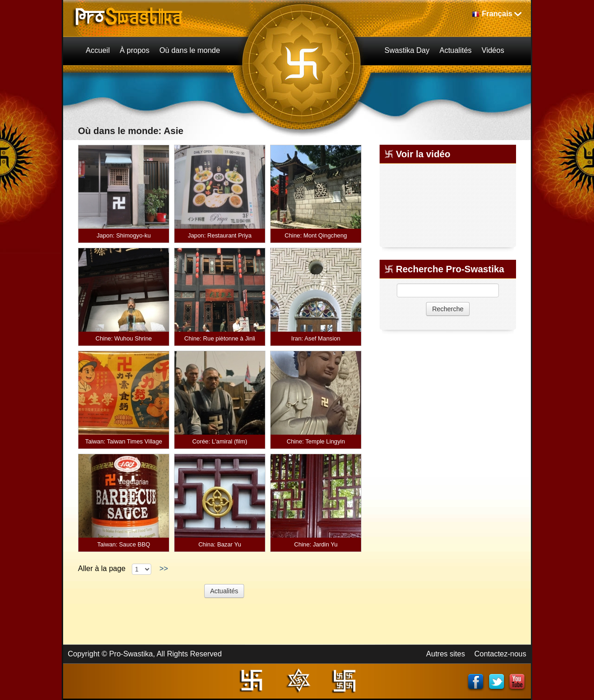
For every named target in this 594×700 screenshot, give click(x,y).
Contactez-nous (500, 654)
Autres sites (445, 654)
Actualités (224, 591)
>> (164, 568)
